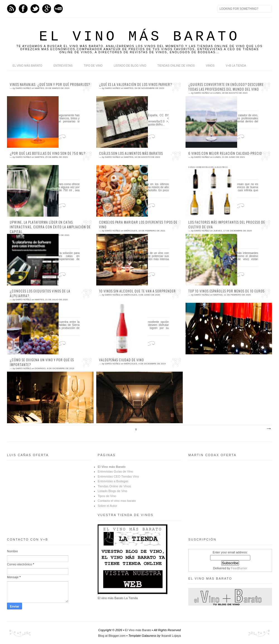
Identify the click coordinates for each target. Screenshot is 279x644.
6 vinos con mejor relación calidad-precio (225, 153)
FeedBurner (239, 568)
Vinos (210, 66)
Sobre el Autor (107, 506)
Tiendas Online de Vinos (114, 486)
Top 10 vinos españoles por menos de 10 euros (226, 291)
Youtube (58, 9)
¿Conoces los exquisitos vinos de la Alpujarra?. (40, 293)
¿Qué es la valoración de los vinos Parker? (136, 84)
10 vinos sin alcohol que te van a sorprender (137, 291)
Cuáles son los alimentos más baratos (131, 153)
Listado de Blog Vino (130, 66)
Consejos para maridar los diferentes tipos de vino (138, 225)
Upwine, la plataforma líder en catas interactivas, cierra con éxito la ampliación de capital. (50, 227)
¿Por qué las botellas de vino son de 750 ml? (48, 153)
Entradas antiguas (268, 429)
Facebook (23, 9)
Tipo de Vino (93, 66)
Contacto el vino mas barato (117, 501)
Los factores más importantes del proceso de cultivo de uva (227, 225)
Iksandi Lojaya (171, 636)
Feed (11, 9)
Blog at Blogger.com (112, 636)
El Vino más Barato (27, 66)
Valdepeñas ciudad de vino (122, 360)
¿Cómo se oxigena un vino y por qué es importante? (42, 362)
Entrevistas (63, 66)
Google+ (47, 9)
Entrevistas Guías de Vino (115, 471)
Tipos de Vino (107, 496)
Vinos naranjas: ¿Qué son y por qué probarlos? (50, 84)
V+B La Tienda (236, 66)
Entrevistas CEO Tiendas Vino (118, 476)
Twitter (35, 9)
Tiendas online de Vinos (176, 66)
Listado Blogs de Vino (112, 491)
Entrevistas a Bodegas (113, 481)
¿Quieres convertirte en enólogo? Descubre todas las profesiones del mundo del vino (226, 87)
